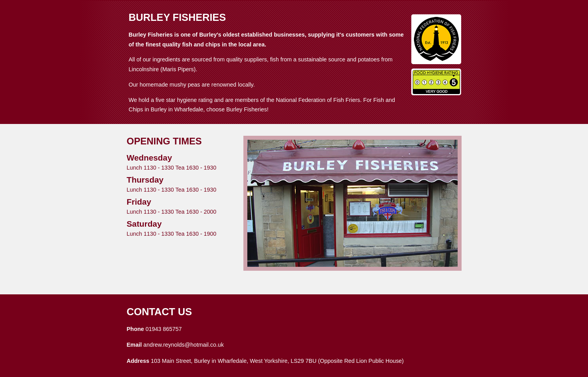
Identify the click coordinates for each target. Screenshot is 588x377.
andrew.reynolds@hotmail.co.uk (184, 345)
